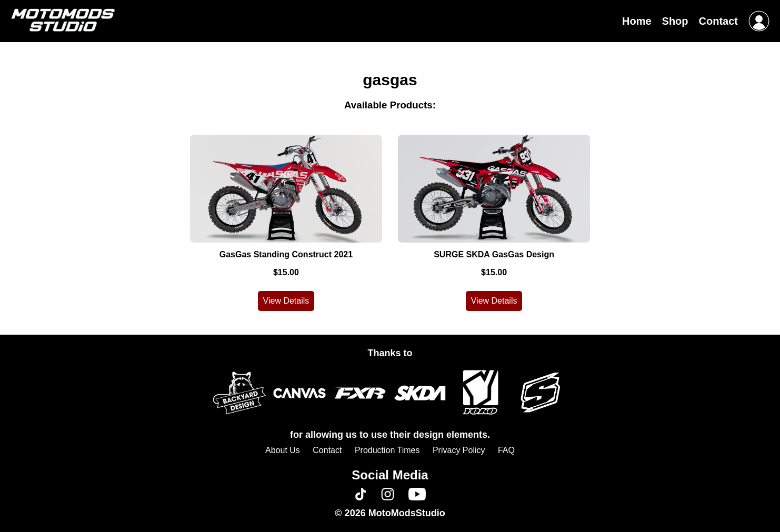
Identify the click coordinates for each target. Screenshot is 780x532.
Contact (718, 21)
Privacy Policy (459, 450)
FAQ (506, 450)
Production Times (387, 450)
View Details (286, 301)
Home (637, 21)
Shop (675, 21)
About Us (283, 450)
